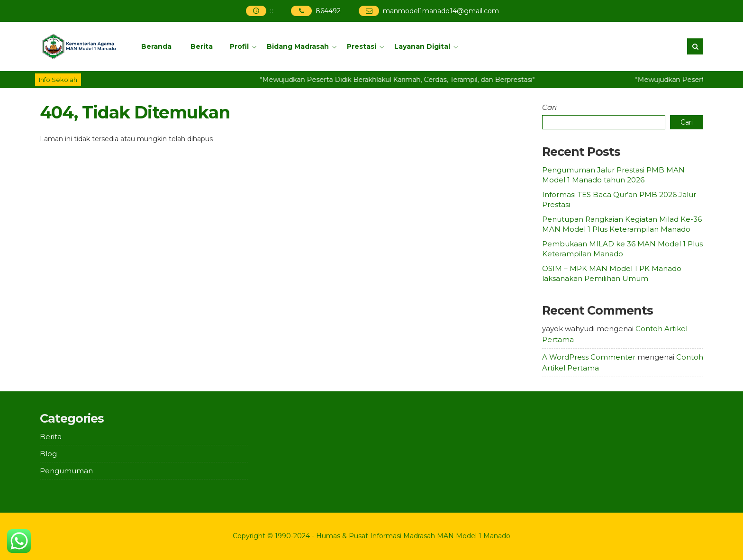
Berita (202, 46)
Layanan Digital (422, 46)
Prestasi (362, 46)
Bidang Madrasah (298, 46)
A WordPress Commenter (589, 357)
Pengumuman (66, 471)
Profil (239, 46)
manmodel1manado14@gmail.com (441, 11)
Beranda (156, 46)
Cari (549, 107)
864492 (328, 11)
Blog (48, 454)
